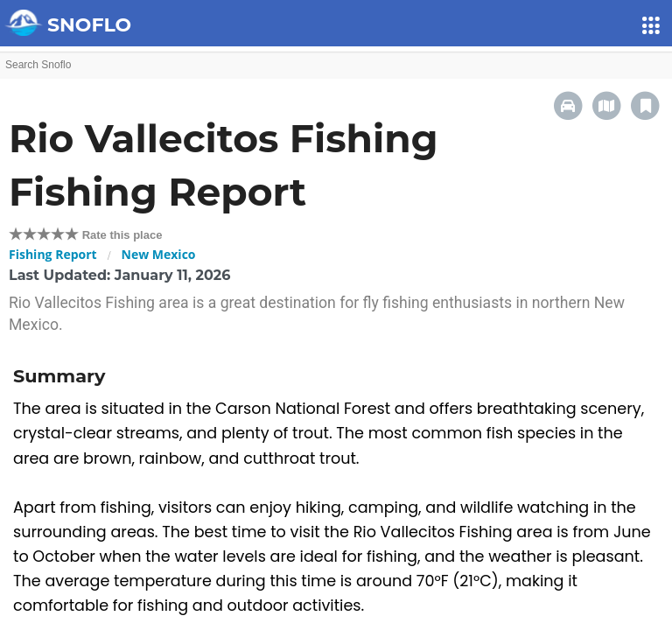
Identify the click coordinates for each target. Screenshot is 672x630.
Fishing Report (53, 254)
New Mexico (159, 254)
